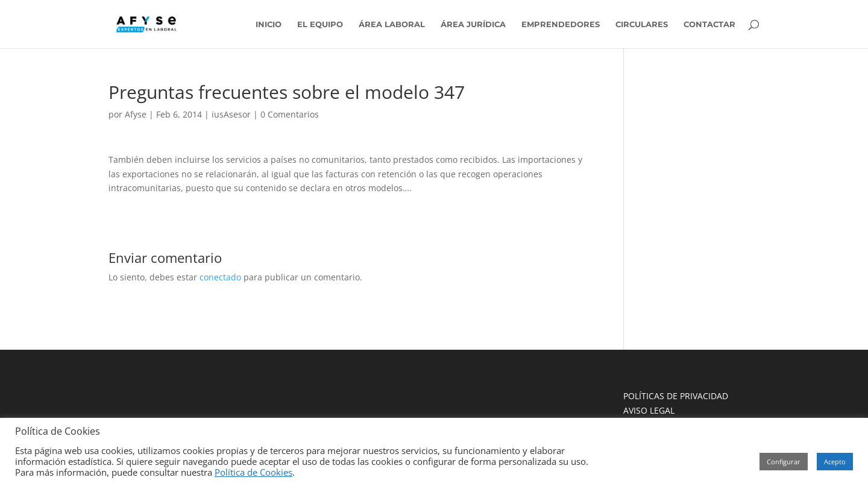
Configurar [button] (784, 462)
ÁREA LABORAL (392, 24)
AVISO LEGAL (649, 410)
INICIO (269, 24)
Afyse (136, 114)
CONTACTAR (709, 24)
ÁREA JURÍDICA (473, 24)
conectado (220, 277)
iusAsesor (231, 114)
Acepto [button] (835, 462)
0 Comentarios (290, 114)
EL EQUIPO (320, 24)
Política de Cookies (253, 472)
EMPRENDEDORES (561, 24)
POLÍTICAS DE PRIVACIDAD (676, 396)
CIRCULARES (642, 24)
